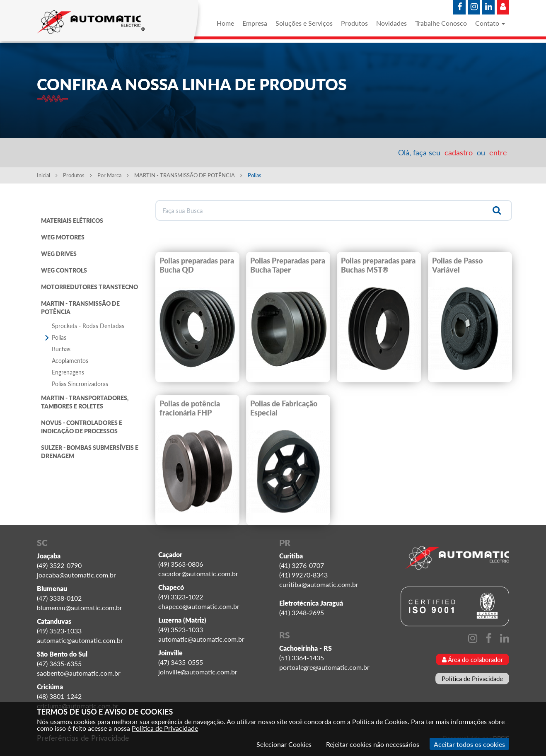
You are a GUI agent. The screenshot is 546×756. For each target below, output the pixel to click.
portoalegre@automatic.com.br (324, 667)
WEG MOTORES (63, 237)
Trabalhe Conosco (441, 23)
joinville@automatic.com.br (198, 672)
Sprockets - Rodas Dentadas (88, 326)
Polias (59, 337)
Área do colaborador (472, 659)
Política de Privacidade (472, 679)
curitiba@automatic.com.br (319, 584)
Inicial (47, 175)
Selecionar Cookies (284, 744)
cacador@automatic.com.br (198, 574)
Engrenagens (68, 372)
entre (498, 152)
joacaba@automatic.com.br (76, 575)
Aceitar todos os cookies (469, 744)
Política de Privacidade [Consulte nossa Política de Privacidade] (165, 728)
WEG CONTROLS (64, 270)
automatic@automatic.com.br (80, 640)
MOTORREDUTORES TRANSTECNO (89, 287)
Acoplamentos (70, 361)
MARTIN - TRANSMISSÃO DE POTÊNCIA (188, 175)
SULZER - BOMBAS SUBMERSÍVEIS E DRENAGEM (90, 452)
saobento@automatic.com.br (79, 673)
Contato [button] (490, 23)
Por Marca (113, 175)
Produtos (354, 23)
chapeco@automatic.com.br (199, 606)
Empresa (255, 23)
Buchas (61, 349)
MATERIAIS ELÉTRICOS (72, 221)
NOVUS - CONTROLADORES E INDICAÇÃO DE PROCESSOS (82, 427)
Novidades (391, 23)
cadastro (459, 152)
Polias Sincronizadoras (80, 384)
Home (225, 23)
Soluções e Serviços (304, 23)
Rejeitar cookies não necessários (373, 744)
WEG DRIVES (59, 254)
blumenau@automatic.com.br (80, 607)
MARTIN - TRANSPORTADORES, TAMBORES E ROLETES (85, 402)
